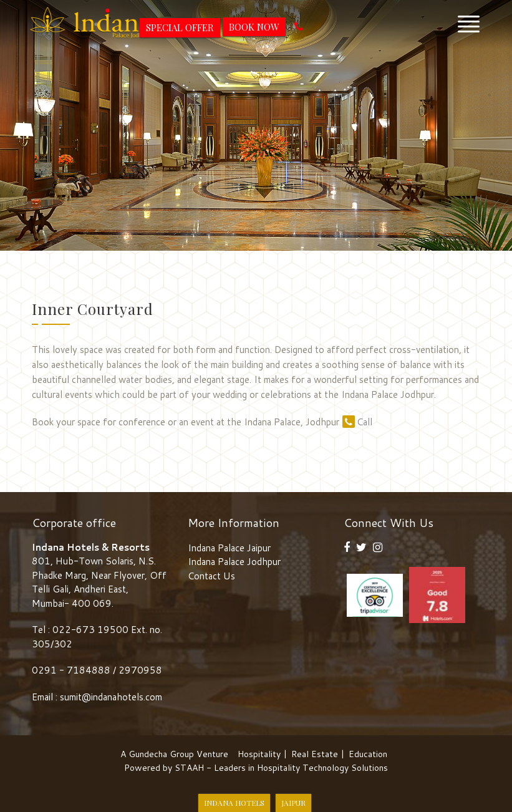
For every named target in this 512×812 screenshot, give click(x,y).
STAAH (189, 768)
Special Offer (180, 27)
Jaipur (293, 803)
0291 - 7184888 (72, 670)
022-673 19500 (90, 630)
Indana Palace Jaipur (229, 548)
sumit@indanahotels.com (111, 697)
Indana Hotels (234, 803)
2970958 (140, 670)
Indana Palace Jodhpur (234, 562)
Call (357, 422)
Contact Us (211, 576)
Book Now (254, 27)
